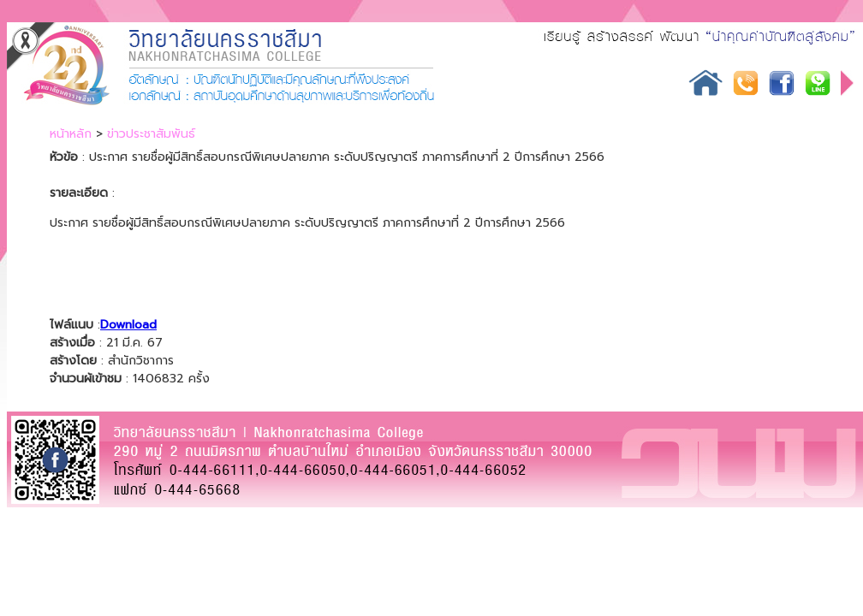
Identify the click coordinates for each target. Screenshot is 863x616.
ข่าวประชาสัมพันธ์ (151, 134)
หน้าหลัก (71, 134)
